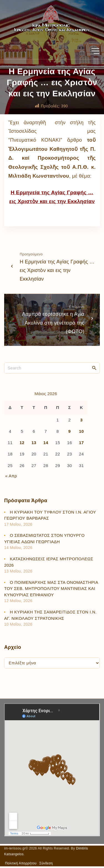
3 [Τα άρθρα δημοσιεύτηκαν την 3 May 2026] (81, 420)
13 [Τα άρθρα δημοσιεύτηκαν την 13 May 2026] (34, 443)
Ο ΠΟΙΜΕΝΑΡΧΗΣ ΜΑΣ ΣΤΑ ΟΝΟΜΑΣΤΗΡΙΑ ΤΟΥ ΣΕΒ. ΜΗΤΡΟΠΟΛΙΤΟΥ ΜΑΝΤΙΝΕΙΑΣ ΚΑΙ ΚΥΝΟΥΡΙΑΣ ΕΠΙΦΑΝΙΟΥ (51, 589)
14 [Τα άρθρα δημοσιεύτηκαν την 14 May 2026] (46, 443)
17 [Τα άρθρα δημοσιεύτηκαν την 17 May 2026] (81, 443)
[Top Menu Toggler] (95, 51)
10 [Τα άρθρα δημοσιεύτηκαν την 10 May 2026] (81, 431)
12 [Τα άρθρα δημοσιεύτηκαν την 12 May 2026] (22, 443)
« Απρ (11, 476)
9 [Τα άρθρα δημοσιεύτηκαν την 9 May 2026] (69, 431)
